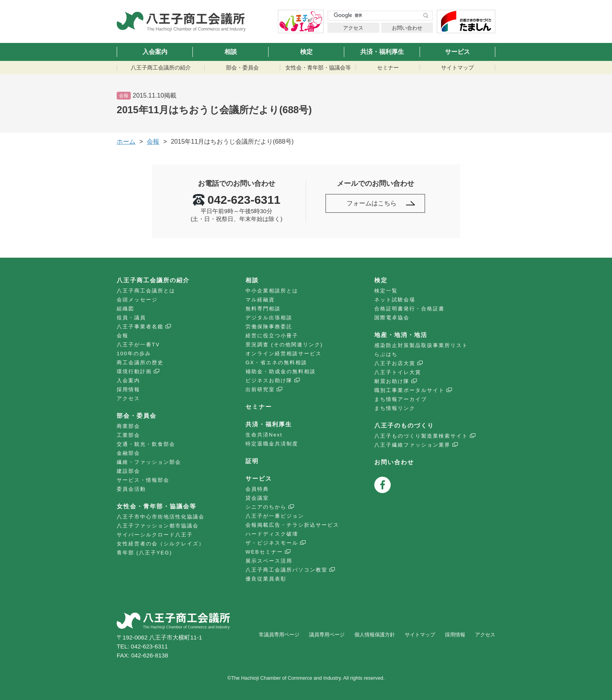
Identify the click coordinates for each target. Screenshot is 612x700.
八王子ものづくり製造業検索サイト (421, 436)
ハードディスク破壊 (272, 534)
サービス (457, 52)
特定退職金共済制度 (272, 444)
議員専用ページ (327, 635)
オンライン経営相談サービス (284, 354)
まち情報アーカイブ (401, 399)
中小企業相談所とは (272, 291)
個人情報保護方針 (375, 635)
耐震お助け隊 (392, 381)
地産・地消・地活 (401, 335)
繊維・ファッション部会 (149, 462)
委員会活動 (131, 489)
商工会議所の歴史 (140, 362)
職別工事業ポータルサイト (409, 390)
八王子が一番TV (138, 345)
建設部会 (128, 471)
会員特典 (257, 489)
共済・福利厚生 (382, 52)
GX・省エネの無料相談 (276, 362)
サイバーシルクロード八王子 (155, 535)
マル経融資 (260, 300)
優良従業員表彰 (266, 579)
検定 (306, 52)
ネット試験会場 (395, 300)
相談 (231, 52)
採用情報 (128, 389)
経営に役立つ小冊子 (272, 336)
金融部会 (128, 453)
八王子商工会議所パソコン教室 (286, 570)
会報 (123, 336)
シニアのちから (266, 507)
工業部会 (128, 435)
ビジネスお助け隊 (269, 380)
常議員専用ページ (279, 635)
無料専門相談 (263, 309)
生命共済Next (264, 435)
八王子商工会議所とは (146, 291)
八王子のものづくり (404, 425)
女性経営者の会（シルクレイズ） (161, 544)
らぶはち (386, 354)
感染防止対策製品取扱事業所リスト (421, 345)
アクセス (353, 28)
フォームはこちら (372, 203)
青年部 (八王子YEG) (144, 553)
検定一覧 (386, 291)
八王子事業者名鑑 (140, 327)
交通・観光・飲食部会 (146, 444)
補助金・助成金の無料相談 (281, 371)
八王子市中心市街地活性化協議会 (161, 517)
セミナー (388, 68)
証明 (252, 461)
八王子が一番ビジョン (275, 516)
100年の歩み (134, 354)
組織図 (125, 309)
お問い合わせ (407, 28)
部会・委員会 (242, 68)
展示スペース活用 (269, 561)
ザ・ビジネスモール (272, 543)
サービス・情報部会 (143, 480)
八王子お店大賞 (395, 363)
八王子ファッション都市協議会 (158, 526)
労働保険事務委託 (269, 327)
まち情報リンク (395, 408)
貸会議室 (257, 498)
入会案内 (155, 52)
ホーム (126, 142)
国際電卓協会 (392, 318)
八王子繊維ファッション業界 (412, 445)
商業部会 (128, 426)
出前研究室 (260, 389)
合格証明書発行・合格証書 (409, 309)
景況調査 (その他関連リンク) (284, 345)
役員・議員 (131, 318)
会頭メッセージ (137, 300)
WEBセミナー (264, 552)
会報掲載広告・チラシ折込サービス (292, 525)
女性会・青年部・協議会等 (318, 68)
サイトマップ (457, 68)
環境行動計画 (134, 371)
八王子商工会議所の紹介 (161, 68)
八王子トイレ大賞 (398, 372)
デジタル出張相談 (269, 318)
